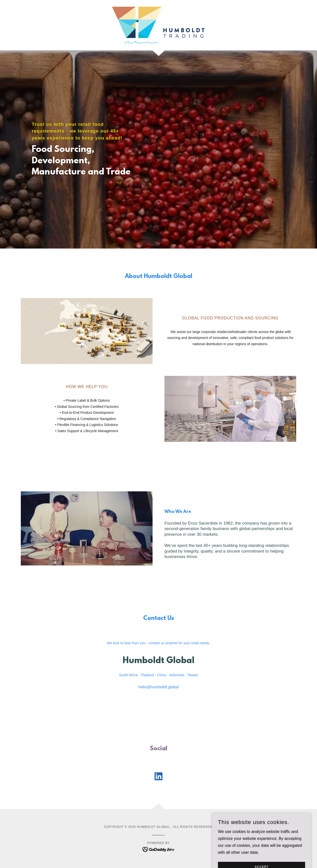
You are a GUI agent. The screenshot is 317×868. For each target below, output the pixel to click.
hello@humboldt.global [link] (158, 687)
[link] (158, 25)
